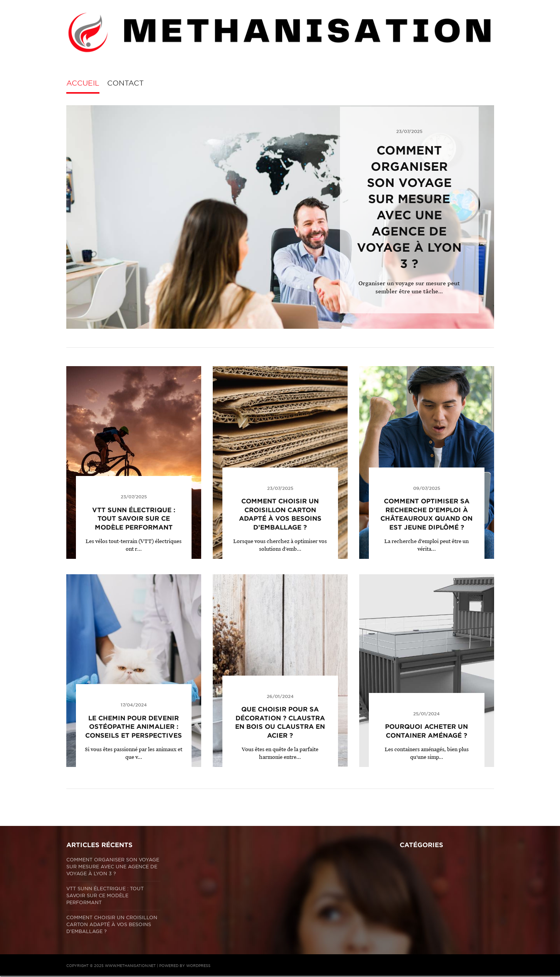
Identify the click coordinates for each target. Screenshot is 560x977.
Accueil (83, 83)
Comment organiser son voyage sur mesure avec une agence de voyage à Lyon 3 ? (113, 867)
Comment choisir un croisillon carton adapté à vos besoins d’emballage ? (112, 924)
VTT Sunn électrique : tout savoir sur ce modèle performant (134, 519)
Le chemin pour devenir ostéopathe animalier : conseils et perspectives (134, 727)
